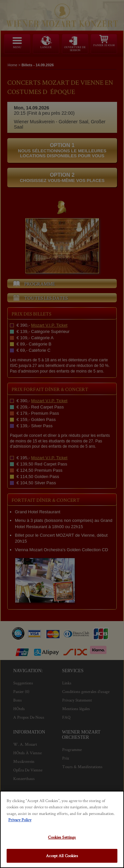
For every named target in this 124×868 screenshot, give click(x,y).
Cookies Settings (62, 837)
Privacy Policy (20, 820)
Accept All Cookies (62, 856)
